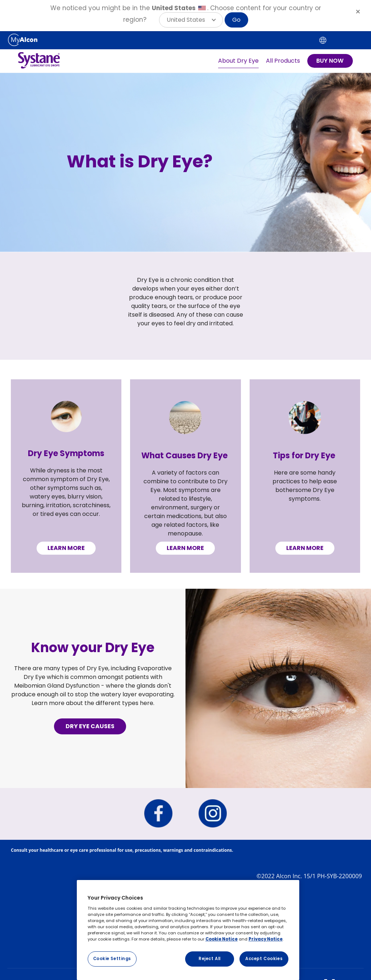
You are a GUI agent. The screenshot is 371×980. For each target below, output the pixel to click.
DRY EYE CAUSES (90, 726)
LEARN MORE (66, 548)
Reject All (210, 959)
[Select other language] (323, 40)
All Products (283, 61)
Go (236, 20)
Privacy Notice (266, 939)
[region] (188, 930)
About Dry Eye (238, 61)
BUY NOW (330, 61)
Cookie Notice (222, 939)
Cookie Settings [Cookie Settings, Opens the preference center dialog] (112, 959)
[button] (191, 20)
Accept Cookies (264, 959)
